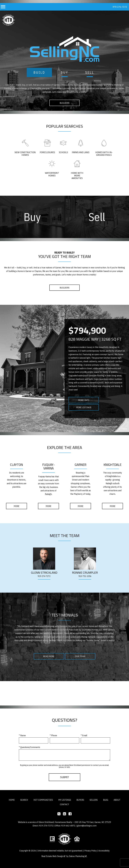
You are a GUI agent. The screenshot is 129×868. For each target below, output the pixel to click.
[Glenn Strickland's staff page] (44, 559)
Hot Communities (43, 800)
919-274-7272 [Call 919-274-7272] (120, 7)
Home (12, 800)
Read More (49, 656)
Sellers (94, 800)
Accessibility (104, 851)
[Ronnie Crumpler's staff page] (85, 559)
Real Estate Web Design (53, 856)
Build (39, 72)
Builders (65, 103)
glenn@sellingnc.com (87, 826)
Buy (65, 72)
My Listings (65, 800)
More (17, 506)
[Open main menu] (3, 7)
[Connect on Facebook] (70, 814)
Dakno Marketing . (78, 856)
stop (123, 429)
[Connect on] (59, 814)
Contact (64, 804)
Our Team (80, 656)
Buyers (80, 800)
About (117, 800)
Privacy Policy (91, 851)
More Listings (84, 407)
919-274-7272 (44, 576)
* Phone (53, 735)
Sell (90, 72)
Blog (106, 800)
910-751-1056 (85, 576)
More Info (84, 400)
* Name (22, 735)
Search (24, 800)
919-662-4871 (68, 826)
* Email (84, 735)
